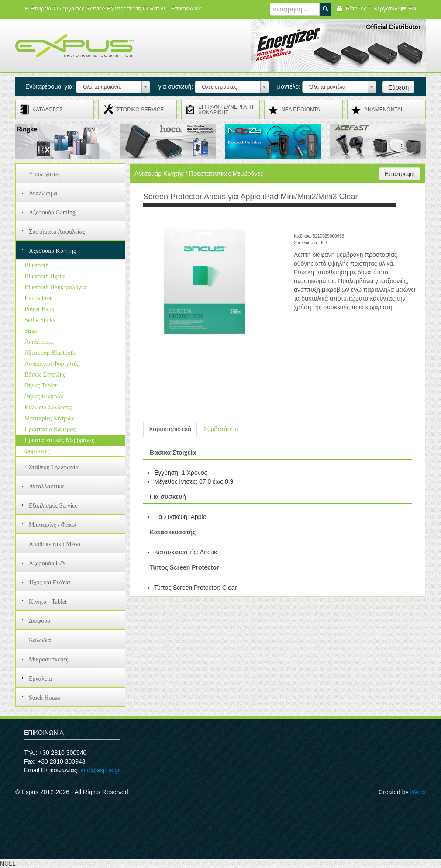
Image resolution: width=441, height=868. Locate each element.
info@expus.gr (100, 770)
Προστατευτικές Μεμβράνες (59, 440)
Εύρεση (399, 87)
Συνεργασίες (69, 9)
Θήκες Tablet (41, 386)
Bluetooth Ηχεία (45, 276)
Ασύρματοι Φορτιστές (52, 364)
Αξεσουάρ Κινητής (52, 251)
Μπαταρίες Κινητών (49, 418)
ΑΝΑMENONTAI (383, 110)
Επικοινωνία (187, 9)
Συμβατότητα (221, 429)
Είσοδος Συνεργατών (367, 9)
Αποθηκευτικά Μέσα (55, 544)
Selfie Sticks (40, 320)
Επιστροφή (400, 174)
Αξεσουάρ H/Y (48, 563)
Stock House (44, 698)
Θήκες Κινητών (44, 396)
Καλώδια (40, 640)
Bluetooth (36, 265)
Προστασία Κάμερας (50, 429)
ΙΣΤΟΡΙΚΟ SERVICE (140, 110)
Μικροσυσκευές (49, 659)
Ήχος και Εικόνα (50, 583)
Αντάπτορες (39, 342)
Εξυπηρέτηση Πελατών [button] (138, 9)
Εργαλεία (40, 679)
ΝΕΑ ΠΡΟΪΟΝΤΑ (301, 110)
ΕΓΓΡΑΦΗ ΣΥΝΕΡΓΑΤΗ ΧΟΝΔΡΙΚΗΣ (226, 110)
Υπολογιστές (45, 174)
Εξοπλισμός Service (53, 506)
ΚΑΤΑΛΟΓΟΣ (48, 110)
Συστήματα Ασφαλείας (57, 232)
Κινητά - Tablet (48, 602)
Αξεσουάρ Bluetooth (50, 353)
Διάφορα (40, 621)
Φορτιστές (37, 451)
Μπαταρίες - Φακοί (53, 525)
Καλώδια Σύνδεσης (48, 407)
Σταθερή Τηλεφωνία (54, 467)
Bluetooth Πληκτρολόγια (55, 287)
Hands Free (38, 298)
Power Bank (40, 309)
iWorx (418, 792)
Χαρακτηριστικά (170, 429)
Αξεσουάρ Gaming (52, 213)
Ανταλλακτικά (46, 486)
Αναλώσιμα (43, 193)
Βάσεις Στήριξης (45, 375)
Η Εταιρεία (38, 9)
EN (408, 9)
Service (95, 9)
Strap (31, 331)
